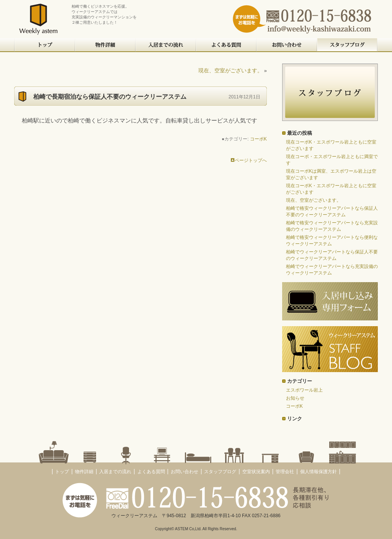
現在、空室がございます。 (230, 70)
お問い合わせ (287, 45)
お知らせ (295, 398)
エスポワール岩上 (304, 390)
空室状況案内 (256, 472)
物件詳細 (106, 45)
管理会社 (285, 472)
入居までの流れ (166, 45)
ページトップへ (249, 160)
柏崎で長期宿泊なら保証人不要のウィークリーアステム (110, 97)
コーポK (258, 139)
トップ (45, 45)
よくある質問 (227, 45)
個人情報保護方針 (318, 472)
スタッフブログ (348, 45)
